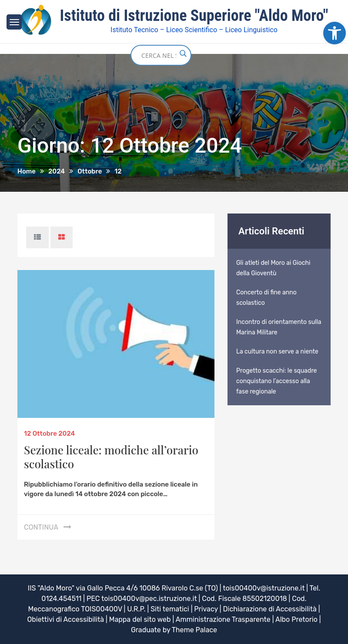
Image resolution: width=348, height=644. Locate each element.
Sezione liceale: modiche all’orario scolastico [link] (111, 457)
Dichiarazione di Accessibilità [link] (269, 609)
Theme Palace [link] (194, 630)
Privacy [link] (206, 609)
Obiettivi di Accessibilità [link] (65, 619)
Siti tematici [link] (170, 609)
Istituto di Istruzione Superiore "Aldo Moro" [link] (194, 16)
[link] (335, 33)
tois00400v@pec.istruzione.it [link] (149, 599)
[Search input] (159, 55)
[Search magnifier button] (183, 53)
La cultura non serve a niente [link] (277, 352)
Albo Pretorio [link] (296, 619)
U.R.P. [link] (136, 609)
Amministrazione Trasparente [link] (223, 619)
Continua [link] (41, 527)
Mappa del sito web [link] (140, 619)
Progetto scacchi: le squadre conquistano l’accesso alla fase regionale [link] (276, 381)
